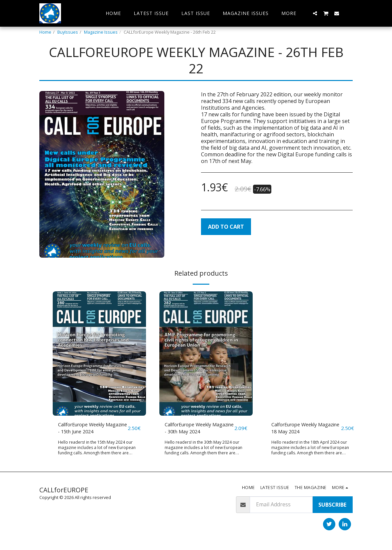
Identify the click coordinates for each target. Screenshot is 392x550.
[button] (315, 13)
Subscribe (332, 506)
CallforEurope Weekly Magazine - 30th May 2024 (198, 429)
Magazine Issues (101, 32)
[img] (99, 353)
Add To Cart (226, 227)
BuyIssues (68, 32)
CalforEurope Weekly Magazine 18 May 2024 (300, 429)
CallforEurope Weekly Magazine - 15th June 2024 (91, 429)
